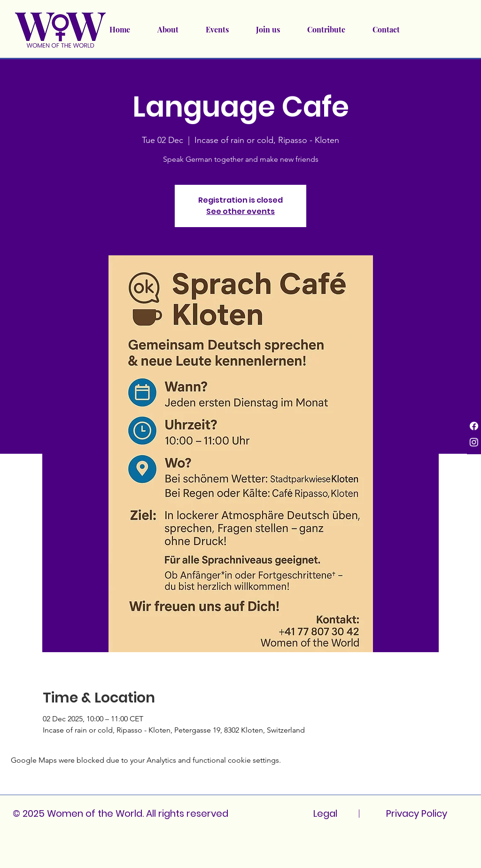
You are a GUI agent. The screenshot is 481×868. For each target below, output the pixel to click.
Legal (325, 813)
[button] (217, 30)
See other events (240, 211)
